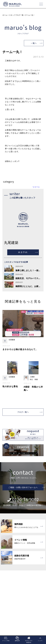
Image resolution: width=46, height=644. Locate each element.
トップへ (40, 639)
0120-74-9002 (23, 499)
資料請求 (17, 639)
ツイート (36, 187)
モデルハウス (29, 640)
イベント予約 (6, 639)
